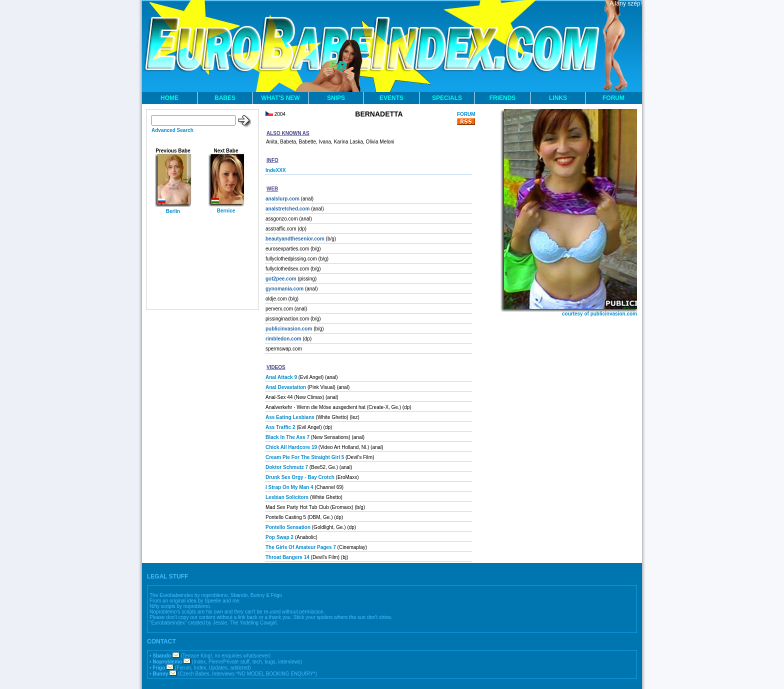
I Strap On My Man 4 (289, 487)
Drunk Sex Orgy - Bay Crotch (300, 477)
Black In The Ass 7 (287, 437)
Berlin (173, 211)
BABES (225, 98)
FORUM (613, 98)
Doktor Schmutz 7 (287, 467)
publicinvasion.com (289, 329)
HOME (169, 98)
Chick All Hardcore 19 (291, 447)
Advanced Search (172, 130)
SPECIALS (447, 98)
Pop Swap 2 (279, 537)
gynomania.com (284, 289)
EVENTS (391, 98)
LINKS (558, 98)
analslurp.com (282, 199)
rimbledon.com (283, 339)
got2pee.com (281, 279)
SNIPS (336, 98)
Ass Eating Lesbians (290, 417)
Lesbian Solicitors (287, 497)
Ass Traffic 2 (280, 427)
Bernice (226, 211)
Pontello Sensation (288, 527)
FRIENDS (503, 98)
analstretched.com (287, 209)
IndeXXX (276, 170)
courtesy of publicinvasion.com (599, 314)
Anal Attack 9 (281, 377)
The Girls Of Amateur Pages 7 (301, 547)
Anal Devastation (286, 387)
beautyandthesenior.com (295, 239)
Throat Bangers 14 (287, 557)
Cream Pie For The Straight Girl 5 (305, 457)
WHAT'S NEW (280, 98)
